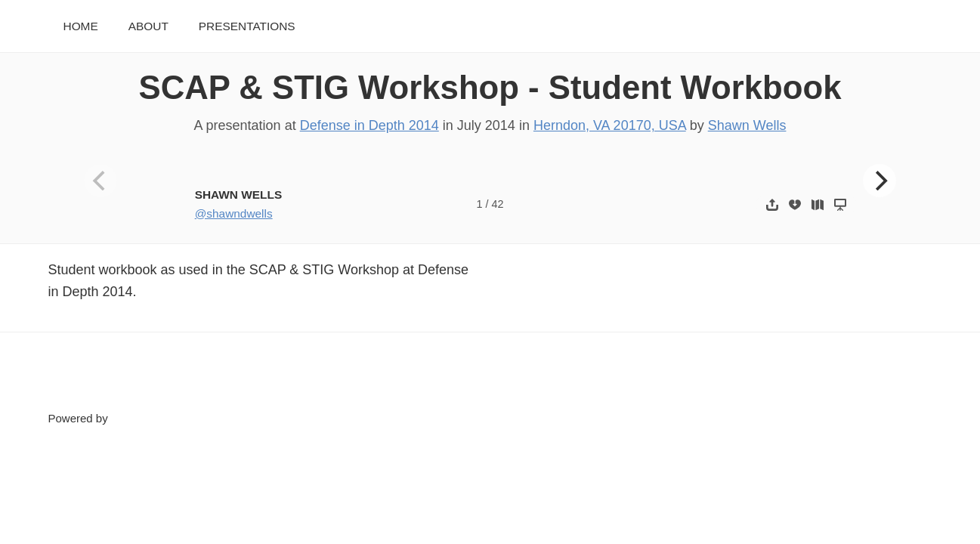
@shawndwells (234, 213)
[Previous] (100, 181)
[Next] (880, 181)
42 (497, 204)
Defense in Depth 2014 (369, 125)
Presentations (247, 26)
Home (81, 26)
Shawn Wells (747, 125)
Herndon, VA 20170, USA (610, 125)
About (148, 26)
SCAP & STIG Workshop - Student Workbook (490, 87)
